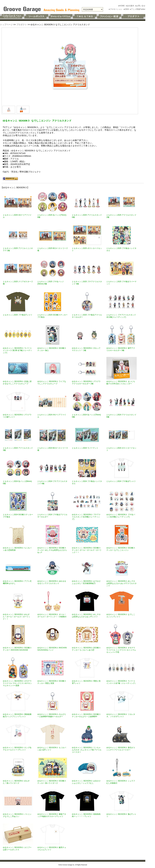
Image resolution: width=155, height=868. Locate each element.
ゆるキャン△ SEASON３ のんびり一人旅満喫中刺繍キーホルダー (52, 715)
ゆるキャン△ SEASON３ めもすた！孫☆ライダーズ (16, 782)
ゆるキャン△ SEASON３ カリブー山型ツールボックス (17, 849)
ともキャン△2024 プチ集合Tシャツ (121, 481)
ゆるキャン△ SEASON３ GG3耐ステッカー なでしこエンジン (121, 549)
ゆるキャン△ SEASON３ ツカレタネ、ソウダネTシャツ (121, 715)
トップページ (6, 25)
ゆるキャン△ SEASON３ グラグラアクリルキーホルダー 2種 (86, 383)
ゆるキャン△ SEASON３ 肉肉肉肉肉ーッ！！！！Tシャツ (86, 815)
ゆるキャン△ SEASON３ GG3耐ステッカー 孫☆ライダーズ (52, 782)
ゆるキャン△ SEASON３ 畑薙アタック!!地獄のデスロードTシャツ (52, 815)
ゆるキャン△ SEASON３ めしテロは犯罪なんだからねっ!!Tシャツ (86, 616)
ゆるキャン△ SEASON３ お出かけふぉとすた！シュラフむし (86, 782)
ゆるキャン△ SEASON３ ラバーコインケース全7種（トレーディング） (121, 682)
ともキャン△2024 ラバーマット (85, 448)
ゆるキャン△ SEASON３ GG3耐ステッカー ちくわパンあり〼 (86, 649)
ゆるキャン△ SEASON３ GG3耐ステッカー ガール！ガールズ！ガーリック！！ (87, 550)
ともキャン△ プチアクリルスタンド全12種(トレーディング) (121, 316)
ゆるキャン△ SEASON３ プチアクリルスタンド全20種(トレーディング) (86, 517)
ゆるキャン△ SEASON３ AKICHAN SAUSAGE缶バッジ (52, 649)
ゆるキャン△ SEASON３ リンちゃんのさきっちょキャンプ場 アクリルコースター (87, 750)
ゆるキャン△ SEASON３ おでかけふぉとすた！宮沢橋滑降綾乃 (86, 582)
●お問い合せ (140, 6)
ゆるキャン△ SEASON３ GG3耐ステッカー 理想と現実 (52, 682)
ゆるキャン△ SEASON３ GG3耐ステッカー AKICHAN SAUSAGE (17, 649)
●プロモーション (116, 9)
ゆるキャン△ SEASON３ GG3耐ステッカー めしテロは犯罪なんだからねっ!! (52, 550)
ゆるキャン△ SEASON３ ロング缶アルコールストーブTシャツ (17, 749)
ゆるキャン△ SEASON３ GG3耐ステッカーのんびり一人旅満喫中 (86, 715)
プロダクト (22, 25)
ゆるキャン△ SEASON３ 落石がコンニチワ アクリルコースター (121, 749)
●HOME (122, 6)
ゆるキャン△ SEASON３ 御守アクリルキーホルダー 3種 (121, 349)
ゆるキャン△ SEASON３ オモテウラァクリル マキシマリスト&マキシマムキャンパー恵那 (17, 683)
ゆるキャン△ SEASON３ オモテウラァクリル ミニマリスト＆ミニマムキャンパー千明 (121, 650)
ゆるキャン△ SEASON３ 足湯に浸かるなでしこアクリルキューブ (17, 383)
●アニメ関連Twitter (138, 9)
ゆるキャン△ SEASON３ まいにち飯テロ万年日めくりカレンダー (121, 383)
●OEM (126, 9)
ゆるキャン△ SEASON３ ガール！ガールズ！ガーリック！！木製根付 (52, 616)
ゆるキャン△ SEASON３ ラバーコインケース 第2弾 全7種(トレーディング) (17, 350)
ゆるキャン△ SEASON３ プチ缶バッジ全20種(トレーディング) (121, 516)
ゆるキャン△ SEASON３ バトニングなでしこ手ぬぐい (17, 815)
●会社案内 (130, 6)
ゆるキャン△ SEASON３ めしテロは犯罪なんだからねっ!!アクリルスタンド (121, 583)
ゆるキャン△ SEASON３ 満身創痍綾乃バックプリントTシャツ (17, 715)
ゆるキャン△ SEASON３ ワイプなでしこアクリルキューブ (52, 383)
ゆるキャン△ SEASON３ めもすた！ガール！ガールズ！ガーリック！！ (16, 617)
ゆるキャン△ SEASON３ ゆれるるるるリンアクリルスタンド (52, 582)
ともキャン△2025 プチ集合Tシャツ (17, 315)
